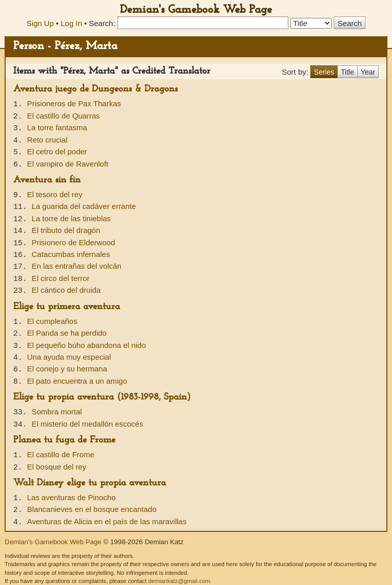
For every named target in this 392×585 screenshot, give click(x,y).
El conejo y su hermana (67, 369)
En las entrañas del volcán (77, 266)
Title (348, 72)
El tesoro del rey (55, 194)
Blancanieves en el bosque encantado (92, 509)
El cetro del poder (57, 151)
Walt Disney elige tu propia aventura (90, 483)
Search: (102, 23)
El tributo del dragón (66, 230)
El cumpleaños (52, 321)
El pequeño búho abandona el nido (87, 345)
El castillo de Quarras (64, 116)
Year (368, 72)
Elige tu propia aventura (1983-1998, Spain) (102, 397)
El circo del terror (60, 278)
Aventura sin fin (47, 180)
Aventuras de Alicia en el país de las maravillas (107, 521)
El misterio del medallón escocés (87, 424)
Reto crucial (47, 140)
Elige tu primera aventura (67, 307)
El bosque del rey (57, 467)
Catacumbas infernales (71, 254)
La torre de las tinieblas (71, 218)
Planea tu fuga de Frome (64, 440)
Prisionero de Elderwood (73, 242)
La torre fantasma (57, 127)
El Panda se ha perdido (67, 333)
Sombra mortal (57, 412)
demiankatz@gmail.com (179, 581)
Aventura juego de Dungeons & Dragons (95, 89)
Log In (71, 23)
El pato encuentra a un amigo (77, 381)
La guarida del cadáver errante (84, 206)
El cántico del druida (66, 290)
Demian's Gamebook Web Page (196, 10)
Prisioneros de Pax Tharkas (74, 103)
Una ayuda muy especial (69, 357)
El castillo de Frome (61, 454)
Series (324, 72)
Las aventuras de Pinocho (71, 497)
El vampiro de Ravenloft (68, 164)
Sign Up (40, 23)
